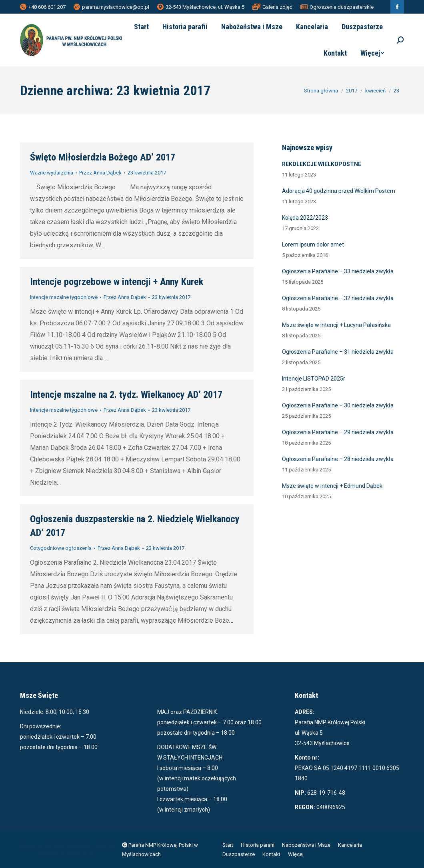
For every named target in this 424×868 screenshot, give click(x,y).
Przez (100, 173)
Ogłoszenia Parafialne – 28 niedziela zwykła (338, 459)
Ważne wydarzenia (52, 173)
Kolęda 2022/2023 (305, 218)
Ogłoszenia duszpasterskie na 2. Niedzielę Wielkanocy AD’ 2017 (135, 526)
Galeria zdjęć (272, 7)
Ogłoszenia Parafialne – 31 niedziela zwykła (338, 352)
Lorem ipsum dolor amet (313, 245)
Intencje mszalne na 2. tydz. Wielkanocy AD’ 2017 (126, 395)
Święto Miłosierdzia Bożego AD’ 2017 (103, 157)
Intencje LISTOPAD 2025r (314, 379)
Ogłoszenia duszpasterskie (337, 7)
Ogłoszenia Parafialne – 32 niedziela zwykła (338, 298)
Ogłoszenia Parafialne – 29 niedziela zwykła (338, 432)
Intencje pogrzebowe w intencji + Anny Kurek (117, 282)
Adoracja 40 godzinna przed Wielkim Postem (339, 191)
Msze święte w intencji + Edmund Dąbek (332, 486)
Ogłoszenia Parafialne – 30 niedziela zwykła (338, 405)
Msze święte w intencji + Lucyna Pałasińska (336, 325)
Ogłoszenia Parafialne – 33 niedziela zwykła (338, 271)
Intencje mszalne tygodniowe (64, 297)
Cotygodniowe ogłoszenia (61, 548)
